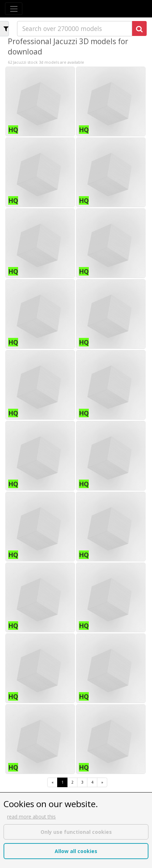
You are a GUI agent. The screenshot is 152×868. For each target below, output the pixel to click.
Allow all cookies (76, 851)
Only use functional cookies (76, 832)
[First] (52, 782)
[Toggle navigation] (14, 9)
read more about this (31, 817)
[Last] (102, 782)
